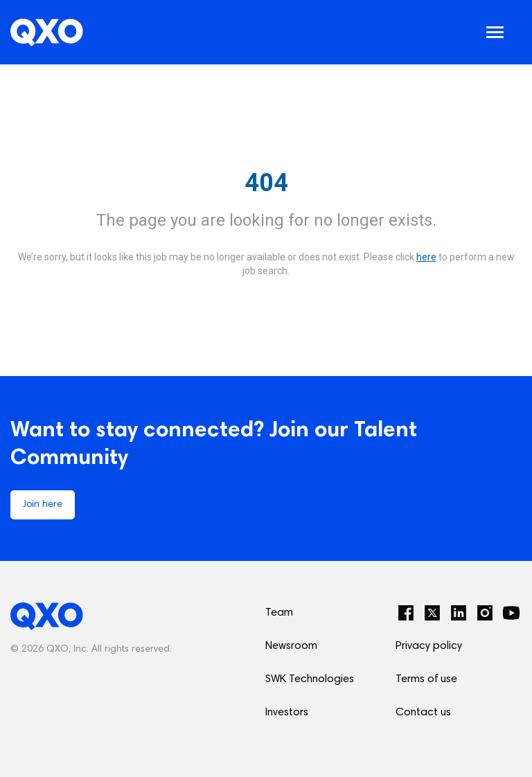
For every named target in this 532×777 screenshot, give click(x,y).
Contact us (423, 713)
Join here (43, 505)
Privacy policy (429, 646)
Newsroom (291, 646)
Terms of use (426, 679)
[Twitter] (432, 613)
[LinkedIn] (459, 613)
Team (279, 613)
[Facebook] (406, 613)
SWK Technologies (310, 679)
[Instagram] (485, 613)
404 (266, 183)
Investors (287, 713)
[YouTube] (511, 613)
